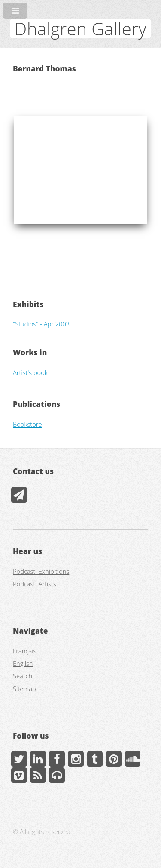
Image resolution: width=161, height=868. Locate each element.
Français (24, 651)
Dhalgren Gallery (80, 29)
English (23, 663)
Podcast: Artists (35, 584)
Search (23, 676)
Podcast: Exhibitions (41, 571)
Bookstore (27, 424)
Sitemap (24, 689)
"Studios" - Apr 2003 (41, 324)
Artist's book (30, 372)
